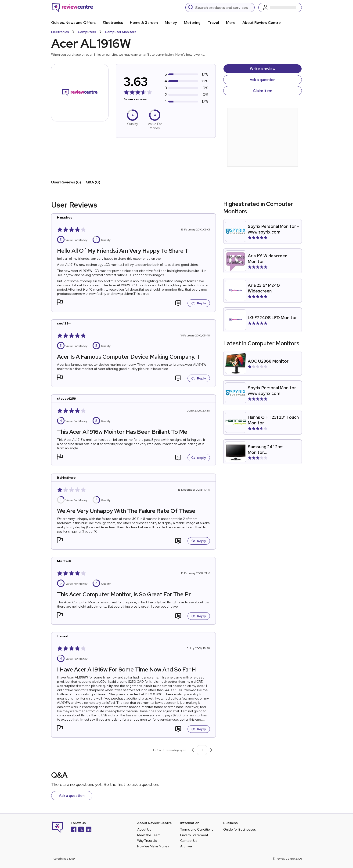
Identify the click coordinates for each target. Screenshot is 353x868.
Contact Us (189, 841)
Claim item (263, 91)
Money (171, 23)
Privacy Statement (194, 835)
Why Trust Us (147, 841)
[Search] (223, 7)
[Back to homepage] (72, 7)
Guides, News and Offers (73, 23)
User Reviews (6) (66, 182)
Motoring (192, 23)
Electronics (113, 23)
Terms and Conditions (197, 829)
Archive (186, 846)
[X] (81, 830)
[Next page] (211, 750)
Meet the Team (149, 835)
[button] (60, 303)
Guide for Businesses (240, 829)
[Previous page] (193, 750)
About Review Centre (262, 23)
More (231, 23)
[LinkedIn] (89, 830)
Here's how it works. (190, 55)
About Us (144, 829)
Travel (213, 23)
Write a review (263, 69)
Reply (199, 303)
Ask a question (263, 80)
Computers (87, 32)
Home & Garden (144, 23)
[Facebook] (74, 830)
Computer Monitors (121, 32)
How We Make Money (153, 846)
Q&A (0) (93, 182)
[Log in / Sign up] (280, 7)
